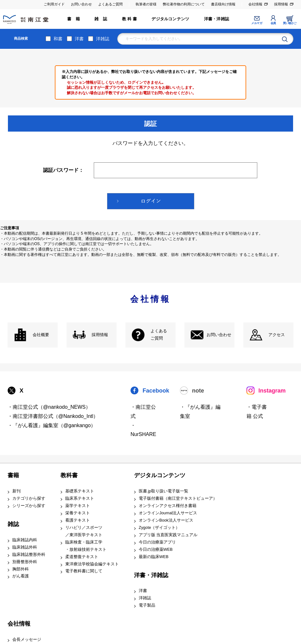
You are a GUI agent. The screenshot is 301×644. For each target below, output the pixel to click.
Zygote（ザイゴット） (159, 528)
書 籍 (74, 19)
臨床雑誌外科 (25, 547)
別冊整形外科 (25, 562)
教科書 (69, 475)
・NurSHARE (143, 430)
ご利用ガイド (54, 4)
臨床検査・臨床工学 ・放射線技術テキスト (86, 546)
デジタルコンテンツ (170, 19)
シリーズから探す (29, 506)
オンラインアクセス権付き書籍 (168, 506)
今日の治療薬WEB (156, 550)
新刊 (16, 491)
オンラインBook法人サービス (166, 520)
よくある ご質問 (159, 335)
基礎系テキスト (80, 491)
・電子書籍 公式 (257, 412)
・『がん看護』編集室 (200, 412)
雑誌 (13, 524)
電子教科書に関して (84, 571)
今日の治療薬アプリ (157, 542)
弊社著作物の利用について (184, 4)
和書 (58, 39)
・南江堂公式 (143, 412)
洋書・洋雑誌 (217, 19)
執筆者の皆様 (146, 4)
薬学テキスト (78, 506)
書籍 (13, 475)
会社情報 (255, 4)
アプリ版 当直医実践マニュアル (168, 535)
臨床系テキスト (80, 498)
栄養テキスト (78, 513)
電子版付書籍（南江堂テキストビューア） (178, 498)
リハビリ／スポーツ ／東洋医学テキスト (84, 531)
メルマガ (257, 23)
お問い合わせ (81, 4)
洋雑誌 (103, 39)
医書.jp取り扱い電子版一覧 (163, 491)
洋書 (79, 39)
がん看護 (21, 576)
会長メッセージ (27, 640)
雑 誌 (101, 19)
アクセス (277, 335)
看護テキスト (78, 520)
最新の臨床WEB (154, 557)
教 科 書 (129, 19)
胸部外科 (21, 569)
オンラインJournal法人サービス (168, 513)
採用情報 (281, 4)
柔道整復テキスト (82, 557)
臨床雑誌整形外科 (29, 555)
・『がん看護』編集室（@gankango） (52, 425)
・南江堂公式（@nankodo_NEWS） (49, 407)
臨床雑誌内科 (25, 540)
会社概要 (41, 335)
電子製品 (147, 605)
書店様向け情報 (223, 4)
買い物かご (290, 23)
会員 (273, 23)
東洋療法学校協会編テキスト (92, 564)
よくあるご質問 (110, 4)
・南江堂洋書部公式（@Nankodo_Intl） (53, 416)
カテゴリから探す (29, 498)
